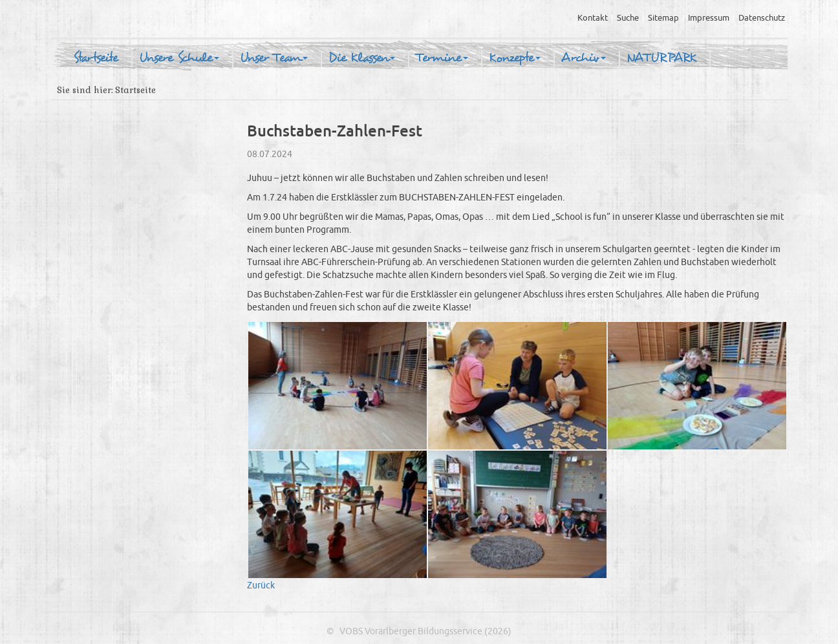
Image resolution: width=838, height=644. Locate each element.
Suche (628, 18)
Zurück (261, 585)
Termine (442, 58)
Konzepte (515, 58)
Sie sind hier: (85, 90)
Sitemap (663, 18)
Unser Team (274, 58)
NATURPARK (661, 58)
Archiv (584, 58)
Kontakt (593, 18)
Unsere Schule (179, 58)
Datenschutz (762, 18)
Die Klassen (362, 58)
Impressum (709, 18)
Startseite (96, 58)
